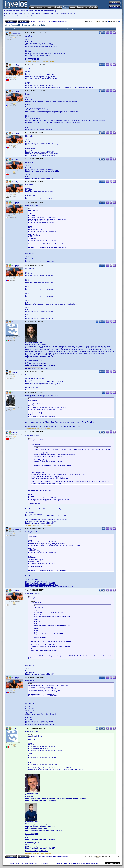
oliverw (14, 372)
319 (92, 21)
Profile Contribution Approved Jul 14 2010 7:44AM (53, 465)
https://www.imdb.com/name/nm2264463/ (40, 827)
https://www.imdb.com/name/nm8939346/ (40, 839)
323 (103, 21)
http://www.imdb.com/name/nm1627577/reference (52, 634)
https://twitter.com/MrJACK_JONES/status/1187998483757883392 (49, 587)
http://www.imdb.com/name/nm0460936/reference (52, 616)
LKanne (14, 393)
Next (118, 21)
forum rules (42, 11)
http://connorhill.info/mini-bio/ (36, 828)
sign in (29, 16)
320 (95, 21)
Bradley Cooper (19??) (34, 360)
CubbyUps (15, 65)
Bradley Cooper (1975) (33, 343)
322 (100, 21)
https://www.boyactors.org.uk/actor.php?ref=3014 (43, 830)
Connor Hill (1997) (32, 793)
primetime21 (16, 33)
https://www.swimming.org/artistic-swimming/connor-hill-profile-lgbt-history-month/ (56, 798)
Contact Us (59, 863)
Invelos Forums (36, 21)
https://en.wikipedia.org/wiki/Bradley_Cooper (42, 355)
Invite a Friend (90, 863)
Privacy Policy (68, 863)
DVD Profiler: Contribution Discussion (55, 21)
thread (70, 641)
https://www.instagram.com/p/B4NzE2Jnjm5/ (42, 585)
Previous (111, 21)
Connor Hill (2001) (32, 821)
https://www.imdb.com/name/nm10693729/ (41, 800)
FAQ (96, 863)
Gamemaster (16, 529)
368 (106, 21)
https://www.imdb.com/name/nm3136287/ (40, 848)
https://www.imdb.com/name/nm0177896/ (40, 357)
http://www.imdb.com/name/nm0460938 (46, 650)
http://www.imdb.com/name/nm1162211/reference (52, 625)
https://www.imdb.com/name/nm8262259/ (40, 583)
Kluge (14, 322)
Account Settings (79, 863)
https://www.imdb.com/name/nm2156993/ (40, 366)
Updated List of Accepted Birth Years (37, 368)
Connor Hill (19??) (32, 834)
